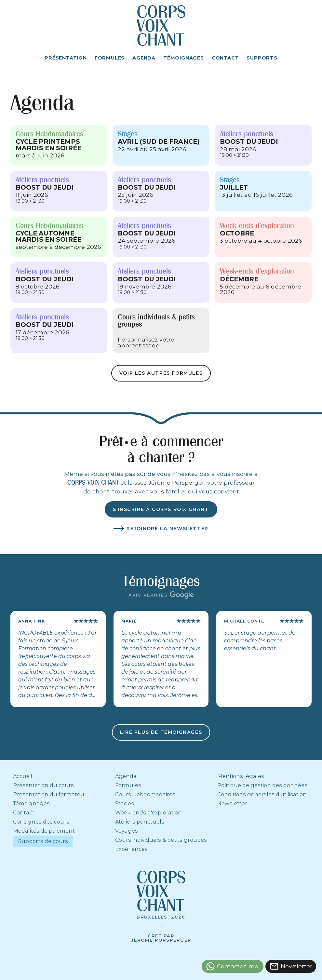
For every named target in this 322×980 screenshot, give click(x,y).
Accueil (23, 776)
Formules (128, 785)
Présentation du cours (43, 785)
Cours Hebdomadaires (145, 794)
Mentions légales (241, 776)
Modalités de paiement (44, 831)
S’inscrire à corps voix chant (161, 509)
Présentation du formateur (50, 794)
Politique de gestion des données (262, 785)
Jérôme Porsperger (176, 483)
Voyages (127, 831)
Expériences (131, 849)
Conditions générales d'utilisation (262, 794)
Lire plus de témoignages (161, 732)
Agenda (126, 776)
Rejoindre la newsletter (168, 529)
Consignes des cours (41, 822)
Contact (24, 813)
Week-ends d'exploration (148, 813)
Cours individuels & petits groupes (161, 840)
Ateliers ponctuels (140, 822)
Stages (125, 804)
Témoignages (31, 804)
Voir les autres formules (161, 373)
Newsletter (232, 804)
